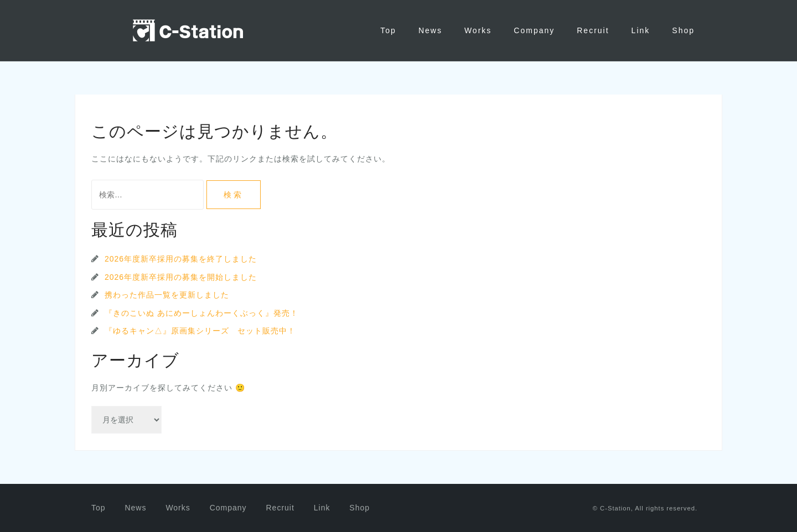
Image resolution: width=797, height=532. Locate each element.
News (430, 30)
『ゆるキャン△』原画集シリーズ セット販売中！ (200, 331)
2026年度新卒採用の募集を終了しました (181, 259)
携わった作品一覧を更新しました (167, 295)
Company (534, 30)
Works (478, 30)
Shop (683, 30)
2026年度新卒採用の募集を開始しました (181, 277)
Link (641, 30)
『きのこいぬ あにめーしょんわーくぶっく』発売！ (201, 313)
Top (388, 30)
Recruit (593, 30)
